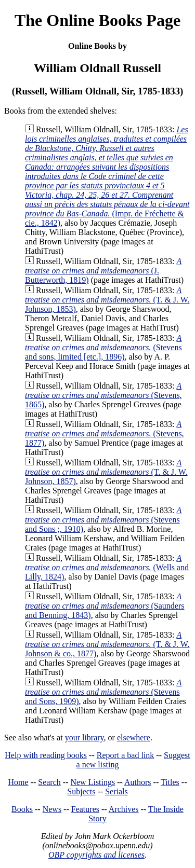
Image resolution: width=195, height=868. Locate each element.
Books (22, 809)
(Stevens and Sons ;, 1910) (103, 520)
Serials (116, 791)
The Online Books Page (97, 20)
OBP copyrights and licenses (96, 855)
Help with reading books (46, 755)
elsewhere (134, 738)
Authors (138, 782)
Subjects (81, 791)
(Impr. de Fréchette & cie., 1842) (107, 176)
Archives (124, 809)
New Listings (93, 782)
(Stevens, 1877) (105, 433)
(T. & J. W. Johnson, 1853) (107, 300)
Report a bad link (126, 755)
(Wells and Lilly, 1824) (107, 567)
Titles (170, 782)
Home (18, 782)
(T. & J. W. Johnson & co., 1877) (107, 644)
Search (49, 782)
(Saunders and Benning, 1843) (105, 606)
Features (85, 809)
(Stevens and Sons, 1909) (103, 692)
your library (84, 738)
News (52, 809)
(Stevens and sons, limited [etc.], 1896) (103, 347)
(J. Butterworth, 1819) (103, 271)
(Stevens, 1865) (103, 395)
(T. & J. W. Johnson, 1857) (106, 472)
